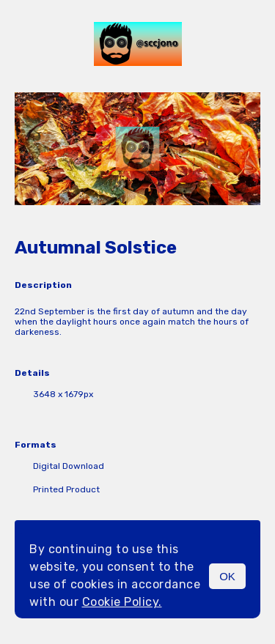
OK (227, 576)
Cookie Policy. (122, 602)
